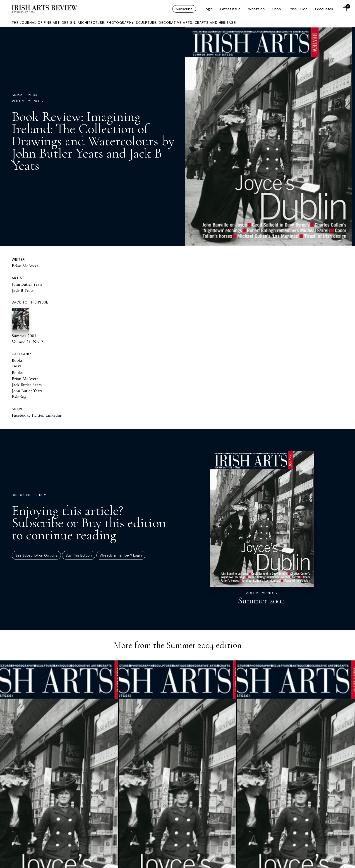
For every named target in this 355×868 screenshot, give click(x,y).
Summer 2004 (25, 95)
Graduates (324, 9)
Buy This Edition (79, 555)
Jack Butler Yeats (27, 385)
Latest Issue (230, 9)
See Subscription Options (36, 555)
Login (208, 9)
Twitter (37, 415)
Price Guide (298, 9)
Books (17, 360)
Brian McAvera (25, 266)
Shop (277, 9)
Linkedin (53, 415)
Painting (19, 397)
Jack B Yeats (23, 290)
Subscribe (184, 9)
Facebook (20, 415)
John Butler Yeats (27, 284)
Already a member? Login (121, 555)
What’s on (256, 9)
